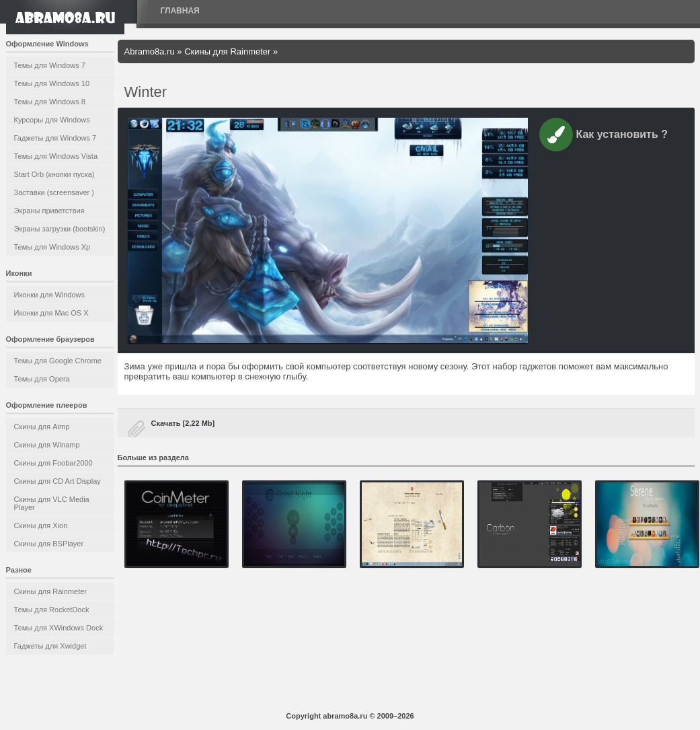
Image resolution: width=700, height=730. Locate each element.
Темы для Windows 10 (52, 83)
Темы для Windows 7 (50, 65)
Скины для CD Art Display (57, 481)
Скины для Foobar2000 (53, 463)
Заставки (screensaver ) (54, 192)
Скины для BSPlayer (49, 544)
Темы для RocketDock (52, 610)
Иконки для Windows (50, 295)
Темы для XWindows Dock (59, 628)
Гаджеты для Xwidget (50, 646)
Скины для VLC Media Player (52, 503)
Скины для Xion (41, 525)
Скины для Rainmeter (51, 591)
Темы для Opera (42, 379)
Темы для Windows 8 (50, 102)
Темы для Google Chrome (58, 361)
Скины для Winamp (47, 445)
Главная (180, 11)
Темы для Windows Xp (52, 247)
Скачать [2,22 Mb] (183, 423)
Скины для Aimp (42, 427)
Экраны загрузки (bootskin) (60, 229)
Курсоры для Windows (52, 120)
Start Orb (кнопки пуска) (54, 174)
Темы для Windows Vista (56, 156)
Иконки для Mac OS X (51, 313)
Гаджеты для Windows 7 (55, 138)
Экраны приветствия (49, 211)
